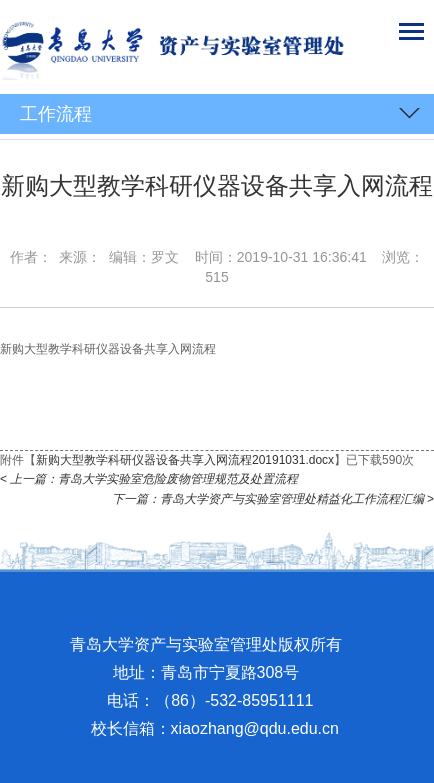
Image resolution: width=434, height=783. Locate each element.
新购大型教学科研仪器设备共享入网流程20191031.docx (185, 460)
